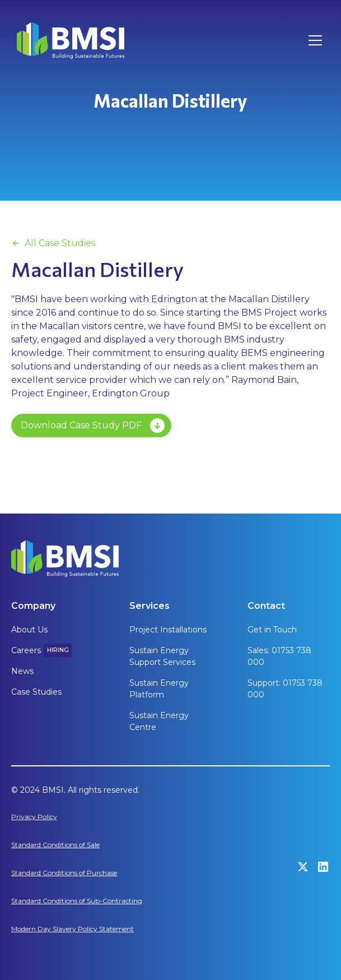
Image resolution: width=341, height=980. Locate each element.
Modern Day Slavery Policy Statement (73, 929)
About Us (29, 630)
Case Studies (36, 692)
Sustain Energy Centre (159, 721)
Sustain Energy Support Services (162, 656)
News (22, 671)
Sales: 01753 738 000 (279, 656)
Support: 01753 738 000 (285, 689)
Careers (26, 650)
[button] (313, 40)
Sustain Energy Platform (159, 689)
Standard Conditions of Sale (55, 845)
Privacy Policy (34, 817)
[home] (71, 41)
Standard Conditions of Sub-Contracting (77, 901)
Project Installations (168, 630)
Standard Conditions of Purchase (64, 873)
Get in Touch (272, 630)
